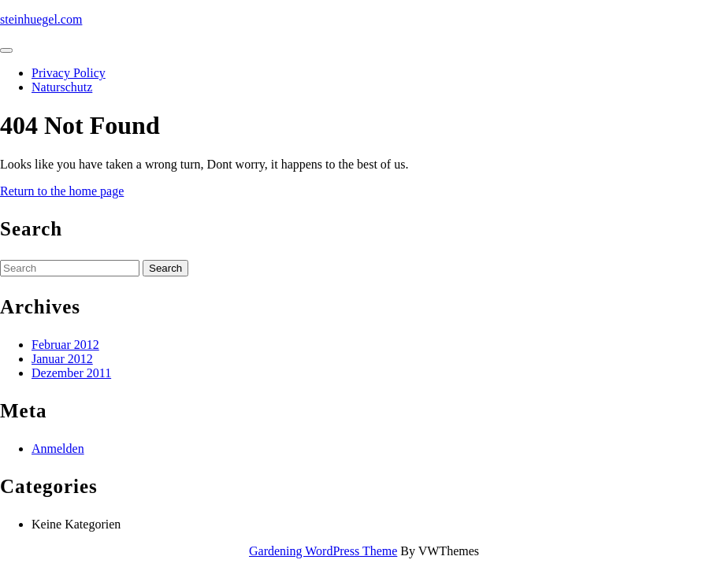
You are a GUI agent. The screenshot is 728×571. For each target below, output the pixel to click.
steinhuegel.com (41, 19)
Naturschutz (62, 87)
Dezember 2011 (71, 373)
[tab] (6, 50)
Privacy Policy (69, 73)
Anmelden (58, 449)
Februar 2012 (65, 345)
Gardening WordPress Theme (323, 551)
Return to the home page (62, 191)
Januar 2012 (62, 359)
